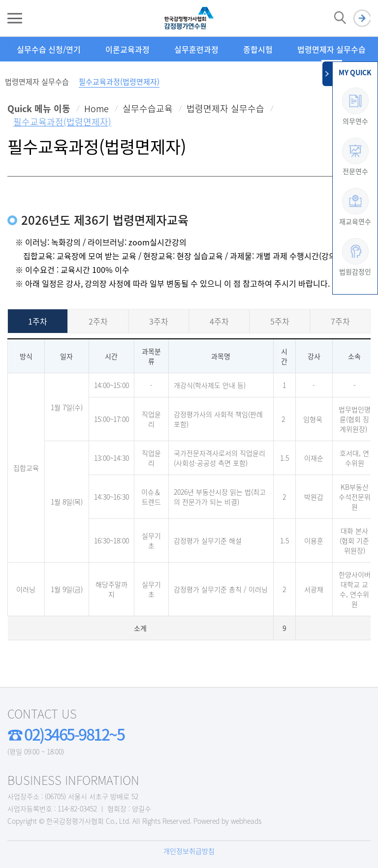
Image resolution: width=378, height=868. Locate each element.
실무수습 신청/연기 (49, 49)
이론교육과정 (127, 49)
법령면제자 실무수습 (331, 49)
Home (96, 108)
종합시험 (258, 49)
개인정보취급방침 (189, 851)
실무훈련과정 (196, 49)
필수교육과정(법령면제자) (119, 82)
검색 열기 (340, 18)
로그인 (362, 18)
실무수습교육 (148, 108)
